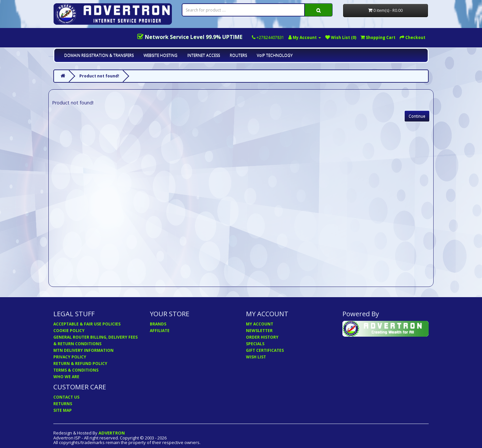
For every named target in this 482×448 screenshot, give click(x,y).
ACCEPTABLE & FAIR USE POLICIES (87, 324)
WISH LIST (256, 357)
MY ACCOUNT (260, 324)
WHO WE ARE (66, 377)
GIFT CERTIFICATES (265, 350)
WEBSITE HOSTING (161, 55)
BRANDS (158, 324)
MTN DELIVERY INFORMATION (83, 350)
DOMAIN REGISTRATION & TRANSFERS (99, 55)
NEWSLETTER (259, 331)
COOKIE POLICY (69, 331)
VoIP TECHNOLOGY (275, 55)
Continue (417, 116)
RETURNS (63, 404)
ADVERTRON (112, 433)
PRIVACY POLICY (70, 357)
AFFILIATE (160, 331)
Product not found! (99, 76)
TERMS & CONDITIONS (76, 370)
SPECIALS (255, 344)
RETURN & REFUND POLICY (80, 364)
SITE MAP (63, 410)
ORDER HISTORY (262, 337)
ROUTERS (238, 55)
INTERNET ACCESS (204, 55)
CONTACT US (66, 397)
